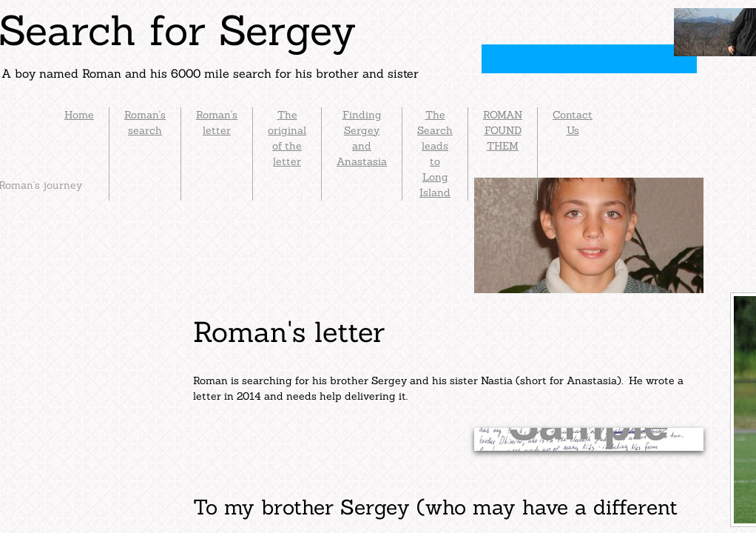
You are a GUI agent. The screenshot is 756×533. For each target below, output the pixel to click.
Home (79, 115)
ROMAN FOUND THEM (503, 130)
